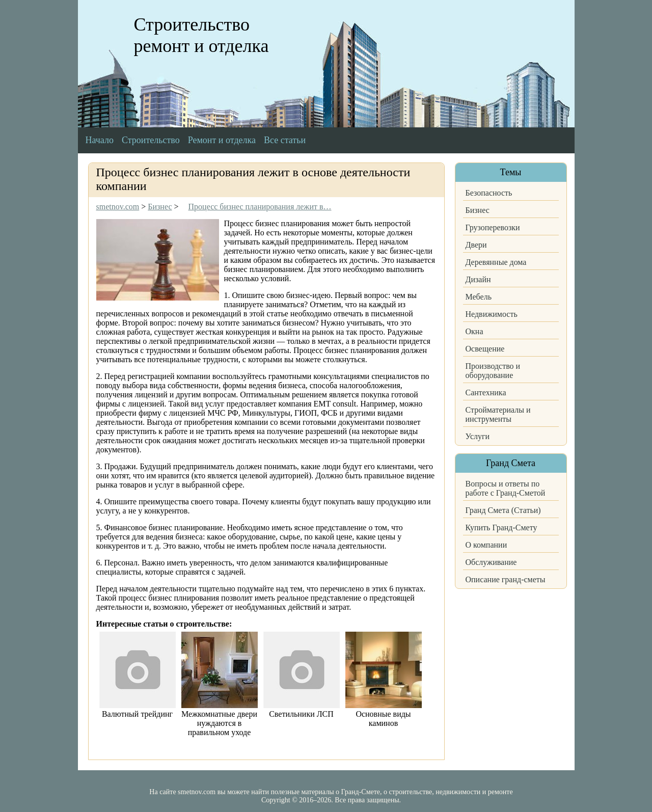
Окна (474, 331)
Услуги (478, 436)
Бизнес (478, 210)
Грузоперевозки (493, 227)
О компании (486, 545)
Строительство (151, 140)
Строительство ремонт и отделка (201, 35)
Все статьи (285, 140)
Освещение (485, 349)
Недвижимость (492, 314)
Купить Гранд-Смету (501, 527)
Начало (100, 140)
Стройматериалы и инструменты (498, 414)
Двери (476, 245)
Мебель (479, 297)
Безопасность (489, 193)
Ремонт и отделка (222, 140)
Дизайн (478, 279)
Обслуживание (491, 562)
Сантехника (486, 393)
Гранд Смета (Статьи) (503, 510)
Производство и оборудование (493, 371)
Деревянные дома (496, 262)
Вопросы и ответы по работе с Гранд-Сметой (506, 488)
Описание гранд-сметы (506, 579)
